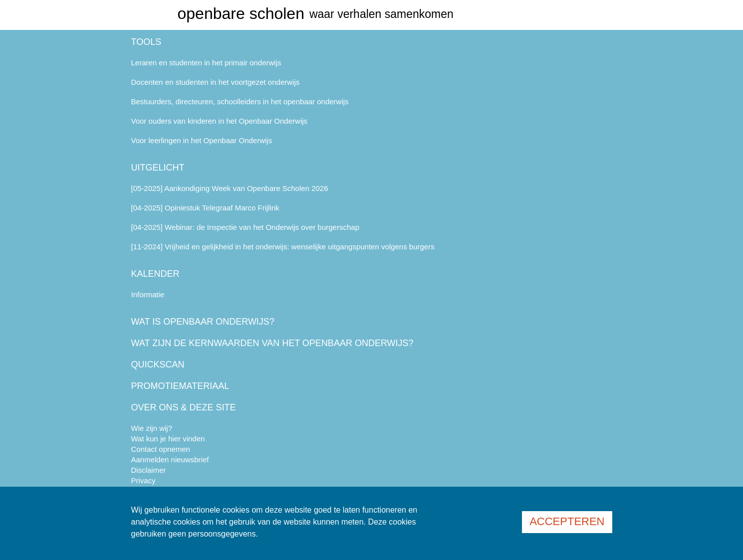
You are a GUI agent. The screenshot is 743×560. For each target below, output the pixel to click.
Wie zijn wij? (152, 428)
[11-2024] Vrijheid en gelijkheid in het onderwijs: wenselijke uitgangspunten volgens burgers (283, 247)
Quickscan (158, 365)
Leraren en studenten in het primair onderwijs (206, 63)
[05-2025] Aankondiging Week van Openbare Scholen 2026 (230, 188)
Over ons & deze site (184, 407)
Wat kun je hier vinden (168, 439)
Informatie (148, 294)
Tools (146, 42)
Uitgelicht (158, 168)
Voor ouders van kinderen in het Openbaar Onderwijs (220, 121)
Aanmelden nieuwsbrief (170, 460)
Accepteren (567, 521)
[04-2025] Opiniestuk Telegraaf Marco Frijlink (205, 208)
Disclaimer (149, 470)
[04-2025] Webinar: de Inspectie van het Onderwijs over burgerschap (246, 227)
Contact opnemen (161, 449)
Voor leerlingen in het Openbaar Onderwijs (202, 140)
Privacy (143, 480)
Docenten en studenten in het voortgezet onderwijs (216, 82)
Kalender (155, 274)
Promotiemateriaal (180, 386)
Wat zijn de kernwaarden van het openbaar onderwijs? (272, 343)
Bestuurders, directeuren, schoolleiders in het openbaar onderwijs (240, 101)
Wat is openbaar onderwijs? (203, 322)
